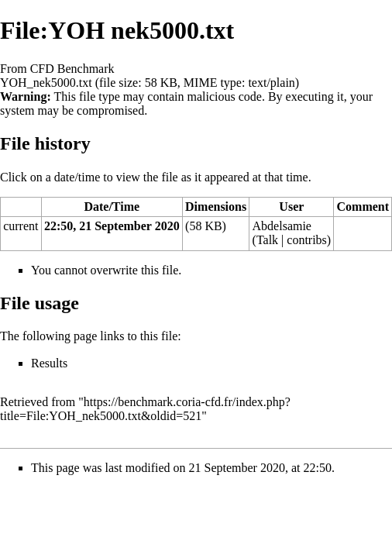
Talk (267, 240)
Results (49, 363)
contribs (307, 240)
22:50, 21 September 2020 (112, 226)
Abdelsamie (282, 226)
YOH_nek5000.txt (46, 83)
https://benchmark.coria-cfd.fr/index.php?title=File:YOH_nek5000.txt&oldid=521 (145, 409)
